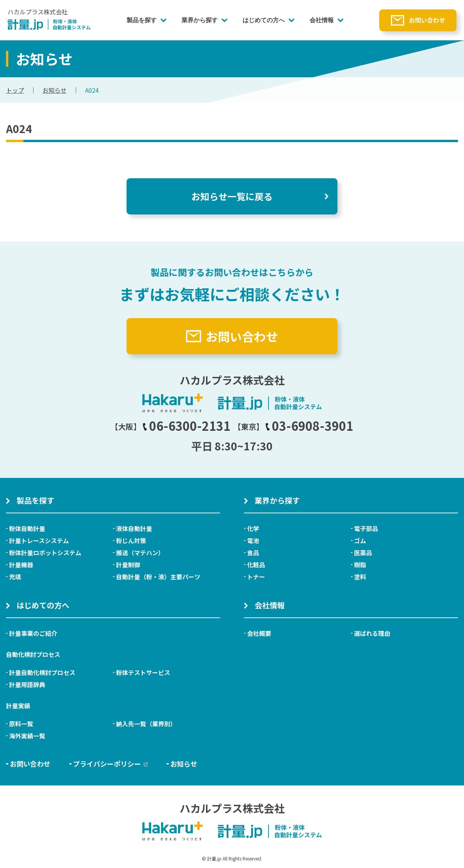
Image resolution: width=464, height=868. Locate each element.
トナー (256, 577)
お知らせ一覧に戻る (232, 196)
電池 (253, 540)
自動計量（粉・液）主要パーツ (158, 577)
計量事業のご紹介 (33, 633)
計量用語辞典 (27, 684)
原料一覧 (21, 724)
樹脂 (360, 565)
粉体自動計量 (27, 528)
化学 (253, 528)
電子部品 (366, 528)
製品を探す (142, 20)
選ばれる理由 (372, 633)
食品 (253, 553)
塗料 (360, 577)
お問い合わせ (427, 20)
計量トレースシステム (39, 540)
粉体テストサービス (143, 672)
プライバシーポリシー (110, 764)
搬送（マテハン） (140, 553)
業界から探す (200, 20)
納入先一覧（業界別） (146, 724)
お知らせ (55, 90)
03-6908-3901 (309, 426)
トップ (15, 90)
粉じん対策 (131, 540)
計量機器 (21, 565)
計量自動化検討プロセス (42, 672)
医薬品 (363, 553)
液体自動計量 (134, 528)
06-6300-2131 (186, 426)
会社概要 (259, 633)
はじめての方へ (264, 20)
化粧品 (256, 565)
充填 (15, 577)
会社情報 (322, 20)
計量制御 (128, 565)
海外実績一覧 (27, 736)
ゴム (360, 540)
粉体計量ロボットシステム (45, 553)
